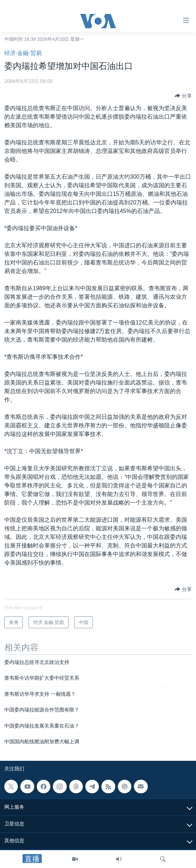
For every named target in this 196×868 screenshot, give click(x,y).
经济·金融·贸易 (23, 53)
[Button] (183, 96)
